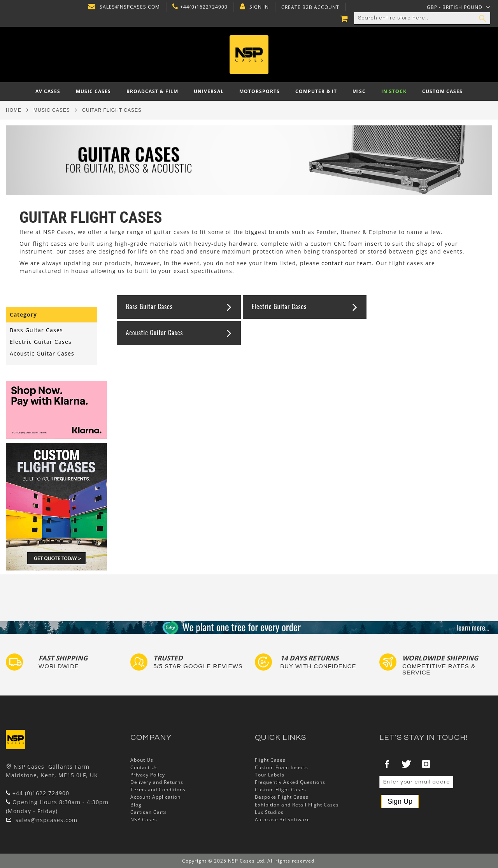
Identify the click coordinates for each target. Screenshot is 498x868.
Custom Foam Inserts (281, 767)
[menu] (249, 92)
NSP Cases (144, 820)
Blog (136, 805)
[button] (459, 7)
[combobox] (422, 18)
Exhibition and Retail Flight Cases (297, 805)
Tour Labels (270, 775)
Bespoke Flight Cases (282, 797)
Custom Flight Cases (281, 790)
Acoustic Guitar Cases (154, 333)
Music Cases (52, 110)
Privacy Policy (148, 775)
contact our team (347, 263)
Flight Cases (270, 760)
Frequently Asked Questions (290, 782)
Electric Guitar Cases (279, 306)
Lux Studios (269, 812)
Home (14, 110)
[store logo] (249, 55)
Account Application (155, 797)
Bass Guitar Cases (149, 306)
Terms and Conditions (158, 790)
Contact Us (144, 767)
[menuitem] (48, 92)
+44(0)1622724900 (203, 7)
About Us (142, 760)
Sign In (258, 7)
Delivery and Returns (157, 782)
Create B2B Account (309, 7)
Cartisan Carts (149, 812)
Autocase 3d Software (282, 820)
